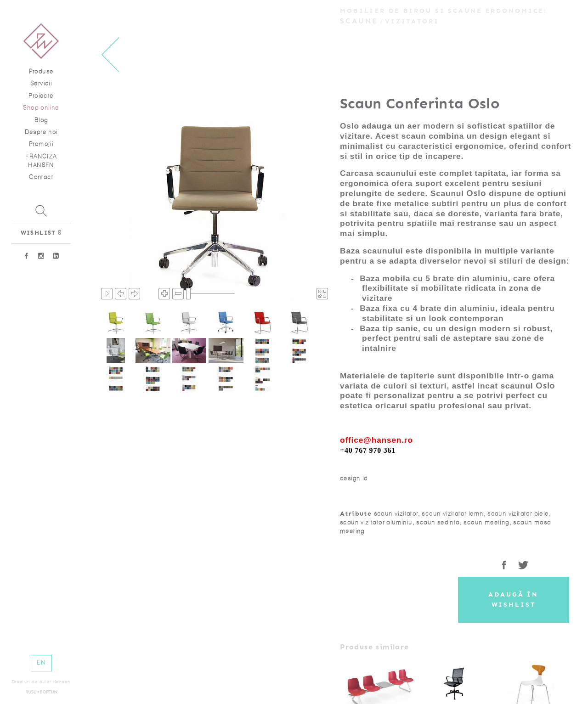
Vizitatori (412, 21)
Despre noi (41, 132)
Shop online (41, 108)
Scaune (359, 21)
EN (41, 662)
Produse (41, 71)
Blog (41, 120)
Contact (41, 177)
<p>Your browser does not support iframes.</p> (215, 198)
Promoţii (41, 144)
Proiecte (41, 96)
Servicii (41, 83)
